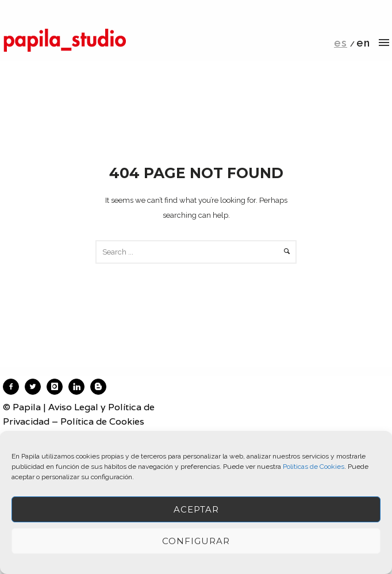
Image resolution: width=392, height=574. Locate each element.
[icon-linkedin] (79, 387)
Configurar (196, 541)
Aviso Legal (73, 407)
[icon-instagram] (57, 387)
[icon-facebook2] (14, 387)
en (363, 43)
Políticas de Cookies (314, 467)
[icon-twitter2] (36, 387)
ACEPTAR (196, 509)
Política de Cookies (102, 421)
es (341, 43)
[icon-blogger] (101, 387)
